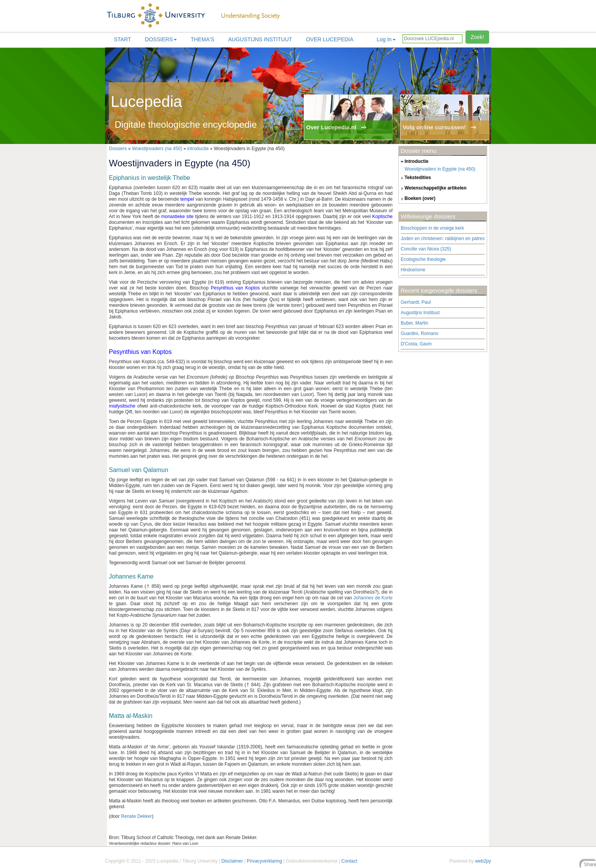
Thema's (202, 39)
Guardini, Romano (419, 333)
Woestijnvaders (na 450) (157, 149)
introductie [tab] (414, 162)
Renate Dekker (136, 816)
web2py (483, 861)
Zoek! (477, 37)
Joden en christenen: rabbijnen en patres (443, 239)
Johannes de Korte (373, 598)
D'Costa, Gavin (416, 344)
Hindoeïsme (413, 270)
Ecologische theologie (423, 259)
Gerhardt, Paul (416, 302)
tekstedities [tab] (415, 178)
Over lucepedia (330, 39)
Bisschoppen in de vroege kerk (432, 228)
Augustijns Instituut (260, 39)
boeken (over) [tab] (417, 199)
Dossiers (161, 39)
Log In (386, 39)
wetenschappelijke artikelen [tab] (433, 188)
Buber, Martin (414, 323)
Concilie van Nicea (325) (426, 249)
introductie (198, 149)
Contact (349, 861)
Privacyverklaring (264, 861)
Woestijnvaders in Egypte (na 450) (440, 169)
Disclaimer (232, 861)
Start (123, 39)
